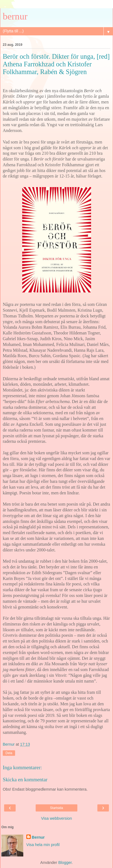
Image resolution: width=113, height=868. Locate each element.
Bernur (38, 837)
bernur (15, 16)
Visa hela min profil (43, 845)
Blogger (65, 863)
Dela (9, 753)
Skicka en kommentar (25, 780)
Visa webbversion (57, 818)
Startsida (56, 808)
